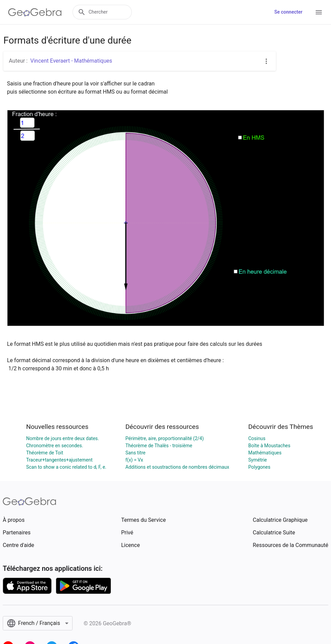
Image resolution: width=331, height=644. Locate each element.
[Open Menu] (319, 12)
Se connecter (288, 12)
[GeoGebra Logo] (35, 12)
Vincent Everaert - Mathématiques (71, 61)
